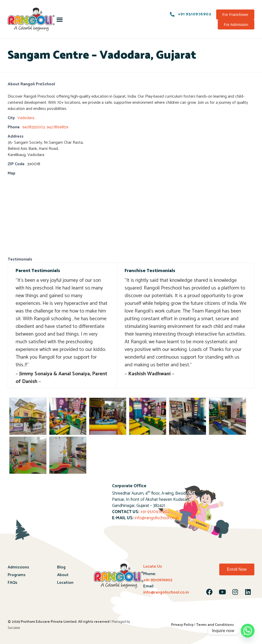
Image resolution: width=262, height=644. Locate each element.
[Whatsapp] (248, 631)
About (63, 575)
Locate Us (153, 567)
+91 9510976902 (155, 512)
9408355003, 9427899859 (45, 127)
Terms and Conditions (215, 625)
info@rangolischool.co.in (157, 518)
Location (65, 583)
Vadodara (26, 118)
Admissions (18, 567)
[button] (59, 19)
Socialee (14, 628)
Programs (17, 575)
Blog (61, 567)
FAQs (13, 583)
